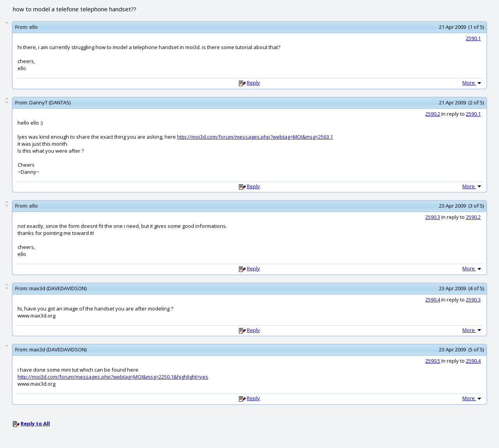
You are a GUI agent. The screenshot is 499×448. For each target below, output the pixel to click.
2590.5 (433, 361)
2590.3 (433, 217)
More (472, 83)
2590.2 (433, 114)
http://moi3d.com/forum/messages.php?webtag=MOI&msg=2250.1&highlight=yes (113, 377)
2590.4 (433, 300)
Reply (253, 83)
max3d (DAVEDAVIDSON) (58, 288)
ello (34, 27)
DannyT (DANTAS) (50, 102)
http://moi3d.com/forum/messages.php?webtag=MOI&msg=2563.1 (255, 137)
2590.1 (473, 38)
